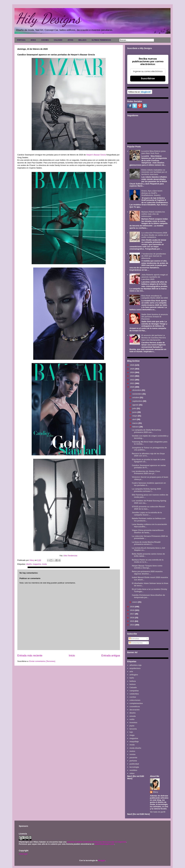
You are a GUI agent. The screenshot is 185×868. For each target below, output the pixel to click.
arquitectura (135, 668)
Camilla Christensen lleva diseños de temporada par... (148, 596)
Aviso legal (23, 854)
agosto (136, 405)
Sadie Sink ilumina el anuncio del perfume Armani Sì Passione (155, 317)
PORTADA (21, 40)
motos (132, 751)
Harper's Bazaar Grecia (96, 155)
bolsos (133, 684)
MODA (33, 40)
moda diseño (135, 748)
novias (132, 754)
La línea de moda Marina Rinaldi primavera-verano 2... (146, 543)
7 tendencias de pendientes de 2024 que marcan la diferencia (154, 256)
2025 (132, 369)
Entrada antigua (111, 656)
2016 (132, 618)
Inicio (72, 656)
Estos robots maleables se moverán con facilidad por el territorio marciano (154, 172)
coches (133, 697)
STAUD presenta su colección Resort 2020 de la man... (148, 508)
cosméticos (135, 706)
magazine (37, 564)
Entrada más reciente (30, 656)
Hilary (156, 792)
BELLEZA (82, 40)
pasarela (133, 758)
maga (132, 735)
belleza (133, 681)
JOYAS (70, 40)
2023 (132, 376)
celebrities (134, 694)
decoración (134, 710)
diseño (29, 564)
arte (131, 671)
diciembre (137, 390)
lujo (131, 732)
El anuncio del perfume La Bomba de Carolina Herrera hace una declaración (153, 338)
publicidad (134, 764)
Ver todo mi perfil (158, 812)
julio (135, 408)
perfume (133, 761)
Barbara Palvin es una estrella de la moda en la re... (148, 561)
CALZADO (58, 40)
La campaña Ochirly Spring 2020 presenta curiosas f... (146, 490)
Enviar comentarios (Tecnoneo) (42, 661)
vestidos (133, 770)
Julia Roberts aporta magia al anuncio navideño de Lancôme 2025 (154, 277)
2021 (132, 383)
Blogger (102, 860)
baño (132, 678)
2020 (132, 387)
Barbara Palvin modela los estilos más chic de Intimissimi (153, 214)
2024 (132, 372)
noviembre (137, 394)
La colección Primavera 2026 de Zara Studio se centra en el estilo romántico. (155, 235)
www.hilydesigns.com (104, 844)
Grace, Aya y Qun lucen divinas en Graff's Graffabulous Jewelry (152, 193)
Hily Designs (48, 18)
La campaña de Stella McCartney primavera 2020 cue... (146, 431)
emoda (133, 716)
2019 (132, 607)
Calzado (133, 687)
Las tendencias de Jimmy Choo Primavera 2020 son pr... (146, 472)
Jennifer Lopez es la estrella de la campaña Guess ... (147, 514)
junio (135, 412)
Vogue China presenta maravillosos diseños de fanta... (148, 531)
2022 (132, 380)
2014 (132, 625)
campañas (134, 691)
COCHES (45, 40)
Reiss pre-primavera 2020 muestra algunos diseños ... (147, 573)
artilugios (134, 675)
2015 (132, 621)
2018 (132, 610)
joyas (132, 726)
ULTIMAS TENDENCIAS (101, 40)
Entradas (134, 639)
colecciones (135, 700)
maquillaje (134, 742)
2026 (132, 365)
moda (44, 564)
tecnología (134, 767)
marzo (135, 423)
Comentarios (136, 643)
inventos (133, 722)
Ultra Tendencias (71, 556)
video (132, 773)
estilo (132, 719)
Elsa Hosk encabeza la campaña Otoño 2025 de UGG (155, 297)
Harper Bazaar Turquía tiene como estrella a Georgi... (147, 567)
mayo (135, 416)
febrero (136, 427)
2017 (132, 614)
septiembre (138, 401)
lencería (133, 729)
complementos (136, 703)
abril (135, 419)
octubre (136, 397)
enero (135, 602)
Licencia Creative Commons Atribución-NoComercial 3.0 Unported (97, 842)
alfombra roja (135, 665)
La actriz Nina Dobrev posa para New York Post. (153, 152)
